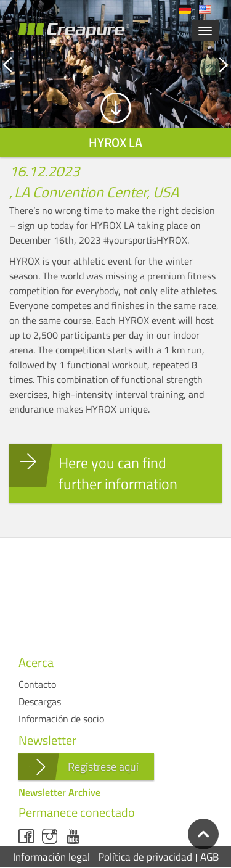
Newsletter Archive (59, 792)
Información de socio (61, 719)
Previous (58, 65)
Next (174, 65)
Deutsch (185, 9)
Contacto (37, 684)
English (205, 9)
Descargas (40, 701)
